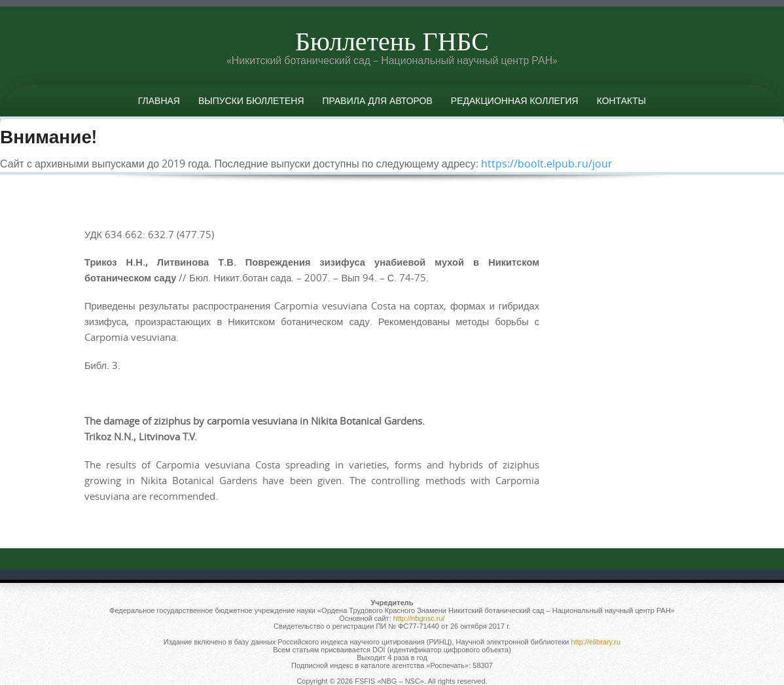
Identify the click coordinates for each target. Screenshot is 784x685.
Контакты (622, 100)
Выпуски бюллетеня (251, 100)
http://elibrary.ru (596, 642)
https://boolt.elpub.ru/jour (547, 164)
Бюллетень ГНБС (392, 41)
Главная (159, 100)
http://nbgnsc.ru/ (419, 618)
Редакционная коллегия (515, 100)
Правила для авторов (378, 100)
